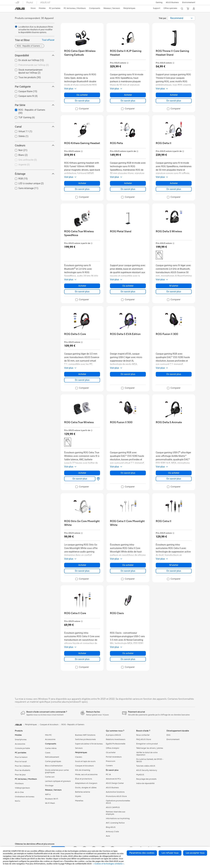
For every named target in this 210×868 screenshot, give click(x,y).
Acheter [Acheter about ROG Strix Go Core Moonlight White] (82, 565)
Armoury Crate (112, 832)
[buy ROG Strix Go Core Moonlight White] (82, 523)
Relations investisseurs (116, 739)
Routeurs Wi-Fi (52, 799)
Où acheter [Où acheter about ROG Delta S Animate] (174, 473)
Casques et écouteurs (84, 766)
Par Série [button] (35, 105)
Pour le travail (21, 762)
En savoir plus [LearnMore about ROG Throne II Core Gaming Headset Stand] (174, 101)
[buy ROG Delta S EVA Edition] (125, 334)
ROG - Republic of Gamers (73, 725)
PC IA (108, 775)
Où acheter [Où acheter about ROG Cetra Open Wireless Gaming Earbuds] (82, 95)
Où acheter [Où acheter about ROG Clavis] (128, 653)
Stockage (49, 786)
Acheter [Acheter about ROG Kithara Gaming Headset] (82, 183)
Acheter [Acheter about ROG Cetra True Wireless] (82, 473)
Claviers (79, 757)
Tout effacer (48, 40)
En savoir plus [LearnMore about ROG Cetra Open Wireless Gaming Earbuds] (82, 101)
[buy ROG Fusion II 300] (167, 334)
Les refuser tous (170, 853)
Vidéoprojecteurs (22, 788)
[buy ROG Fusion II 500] (121, 422)
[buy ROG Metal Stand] (121, 231)
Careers (109, 766)
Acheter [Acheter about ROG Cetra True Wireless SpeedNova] (82, 286)
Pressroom (111, 761)
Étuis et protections (84, 779)
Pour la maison (21, 757)
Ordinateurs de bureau (25, 797)
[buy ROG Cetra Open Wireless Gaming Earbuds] (82, 53)
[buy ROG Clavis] (117, 613)
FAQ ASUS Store (144, 739)
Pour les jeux (20, 775)
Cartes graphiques (53, 761)
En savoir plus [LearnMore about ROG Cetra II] (174, 571)
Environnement (189, 2)
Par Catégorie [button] (35, 87)
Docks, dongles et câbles (86, 788)
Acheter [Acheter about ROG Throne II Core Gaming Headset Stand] (174, 95)
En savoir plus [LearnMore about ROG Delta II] (174, 189)
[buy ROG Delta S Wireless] (169, 231)
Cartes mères (51, 748)
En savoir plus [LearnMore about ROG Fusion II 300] (174, 374)
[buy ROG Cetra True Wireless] (79, 422)
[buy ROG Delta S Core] (75, 334)
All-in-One (19, 792)
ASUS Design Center (115, 783)
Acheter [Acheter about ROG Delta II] (174, 183)
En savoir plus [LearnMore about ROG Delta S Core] (82, 380)
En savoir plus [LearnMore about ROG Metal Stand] (128, 292)
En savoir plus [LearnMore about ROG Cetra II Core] (82, 659)
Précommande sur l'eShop (34, 65)
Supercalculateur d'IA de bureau (89, 744)
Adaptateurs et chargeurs (86, 783)
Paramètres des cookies (142, 853)
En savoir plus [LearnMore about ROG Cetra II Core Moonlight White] (128, 571)
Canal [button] (35, 127)
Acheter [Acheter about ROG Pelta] (128, 183)
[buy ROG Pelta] (116, 143)
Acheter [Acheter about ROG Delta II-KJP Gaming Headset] (128, 95)
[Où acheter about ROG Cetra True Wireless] (98, 479)
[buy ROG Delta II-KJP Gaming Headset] (128, 53)
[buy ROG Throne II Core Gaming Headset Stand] (174, 53)
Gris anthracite (28, 160)
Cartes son (50, 777)
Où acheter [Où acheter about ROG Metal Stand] (128, 286)
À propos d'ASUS (113, 735)
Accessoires (20, 744)
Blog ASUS (111, 827)
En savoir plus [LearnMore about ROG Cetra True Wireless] (80, 479)
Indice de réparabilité (145, 783)
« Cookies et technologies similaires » (108, 864)
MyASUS (140, 775)
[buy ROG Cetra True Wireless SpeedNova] (82, 233)
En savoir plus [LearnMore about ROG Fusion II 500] (128, 473)
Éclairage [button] (35, 174)
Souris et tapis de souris (85, 761)
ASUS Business (172, 2)
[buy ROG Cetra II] (164, 521)
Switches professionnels (85, 739)
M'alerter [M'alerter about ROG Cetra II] (174, 565)
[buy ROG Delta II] (164, 143)
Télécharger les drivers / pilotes (150, 748)
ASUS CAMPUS (113, 807)
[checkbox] (33, 65)
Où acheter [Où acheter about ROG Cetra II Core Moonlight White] (128, 565)
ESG (168, 735)
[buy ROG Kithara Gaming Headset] (82, 143)
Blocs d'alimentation (54, 766)
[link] (20, 9)
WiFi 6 (48, 794)
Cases (48, 753)
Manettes (79, 801)
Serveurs (79, 748)
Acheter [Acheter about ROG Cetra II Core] (82, 653)
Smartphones (21, 740)
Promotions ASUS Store (116, 796)
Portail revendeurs (114, 757)
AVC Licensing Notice (115, 823)
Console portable (22, 748)
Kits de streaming (83, 770)
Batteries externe (83, 792)
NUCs (17, 801)
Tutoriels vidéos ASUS (146, 766)
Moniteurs (19, 784)
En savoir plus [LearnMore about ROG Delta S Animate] (174, 479)
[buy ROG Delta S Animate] (169, 422)
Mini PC (48, 735)
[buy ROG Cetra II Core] (75, 613)
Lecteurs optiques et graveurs (58, 781)
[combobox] (181, 18)
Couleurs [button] (35, 145)
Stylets (78, 796)
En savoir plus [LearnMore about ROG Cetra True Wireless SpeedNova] (82, 292)
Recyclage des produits (146, 779)
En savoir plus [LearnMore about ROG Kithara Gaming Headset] (82, 189)
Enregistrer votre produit (147, 744)
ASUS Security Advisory (147, 770)
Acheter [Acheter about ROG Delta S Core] (82, 374)
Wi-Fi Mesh (50, 803)
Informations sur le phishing (118, 818)
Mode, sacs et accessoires (86, 775)
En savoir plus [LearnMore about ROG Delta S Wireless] (174, 292)
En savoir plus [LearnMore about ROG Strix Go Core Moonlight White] (82, 571)
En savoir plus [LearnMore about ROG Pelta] (128, 189)
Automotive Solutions (115, 792)
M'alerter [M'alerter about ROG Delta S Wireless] (174, 286)
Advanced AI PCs (113, 779)
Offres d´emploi (113, 748)
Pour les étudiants (23, 770)
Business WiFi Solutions (85, 735)
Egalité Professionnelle (116, 744)
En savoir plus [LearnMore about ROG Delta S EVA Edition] (128, 374)
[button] (159, 2)
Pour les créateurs (23, 766)
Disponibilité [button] (35, 55)
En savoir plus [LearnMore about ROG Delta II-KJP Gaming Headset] (128, 101)
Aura (108, 836)
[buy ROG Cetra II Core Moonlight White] (128, 523)
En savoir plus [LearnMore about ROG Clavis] (128, 659)
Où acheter (111, 753)
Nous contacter (143, 735)
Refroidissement (52, 757)
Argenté (24, 165)
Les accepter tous (195, 853)
